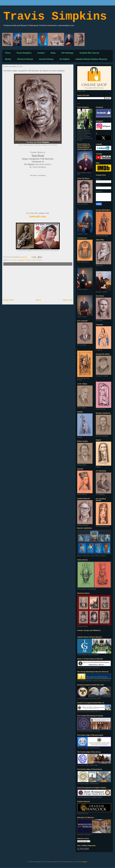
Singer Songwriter (18, 260)
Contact (41, 53)
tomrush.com (38, 216)
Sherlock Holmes (25, 59)
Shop (53, 53)
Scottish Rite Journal (89, 53)
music (10, 260)
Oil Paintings (67, 53)
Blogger (85, 862)
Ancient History (46, 59)
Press (8, 53)
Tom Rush (28, 260)
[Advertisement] (38, 282)
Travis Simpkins (55, 17)
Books (8, 59)
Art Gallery (65, 59)
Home (38, 300)
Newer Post (8, 300)
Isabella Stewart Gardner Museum (91, 59)
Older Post (68, 300)
